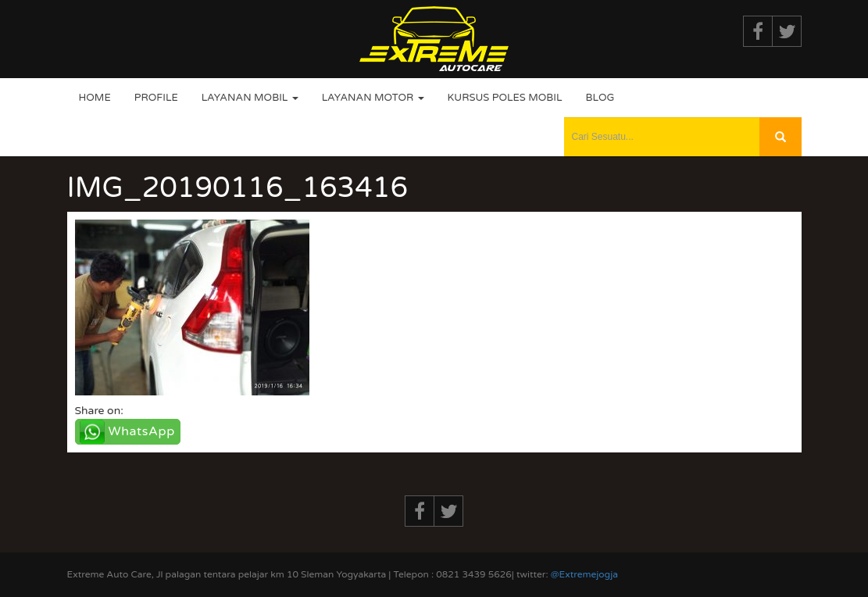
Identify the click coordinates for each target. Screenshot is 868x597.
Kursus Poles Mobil (505, 98)
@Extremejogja (584, 574)
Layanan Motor (373, 98)
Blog (600, 98)
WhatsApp (142, 431)
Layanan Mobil (250, 98)
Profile (156, 98)
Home (95, 98)
